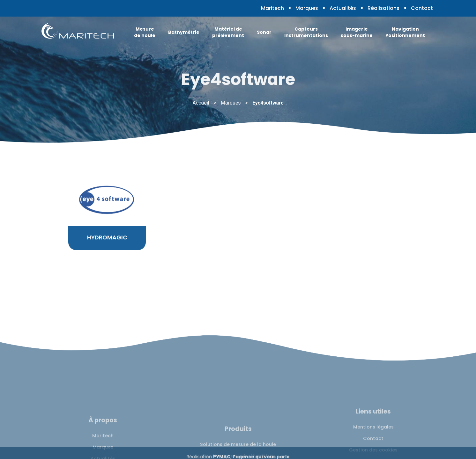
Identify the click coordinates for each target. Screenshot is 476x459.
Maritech (272, 8)
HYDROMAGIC (107, 245)
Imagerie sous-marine (357, 32)
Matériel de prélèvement (228, 32)
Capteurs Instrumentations (306, 32)
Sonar (264, 32)
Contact (422, 8)
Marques (307, 8)
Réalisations (383, 8)
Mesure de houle (145, 32)
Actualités (343, 8)
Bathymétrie (184, 32)
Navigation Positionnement (405, 32)
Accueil (201, 103)
